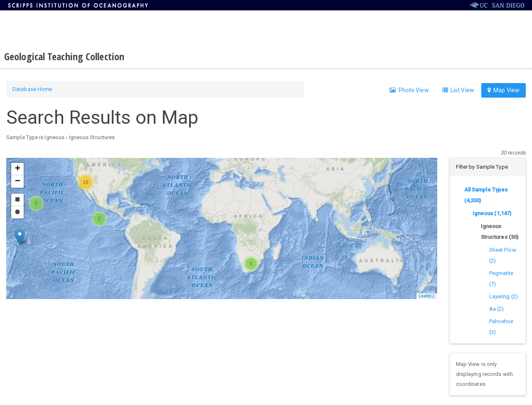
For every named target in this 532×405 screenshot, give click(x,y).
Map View (504, 90)
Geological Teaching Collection (64, 56)
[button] (20, 237)
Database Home (32, 89)
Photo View (409, 90)
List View (458, 90)
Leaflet (425, 296)
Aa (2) (497, 309)
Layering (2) (504, 296)
